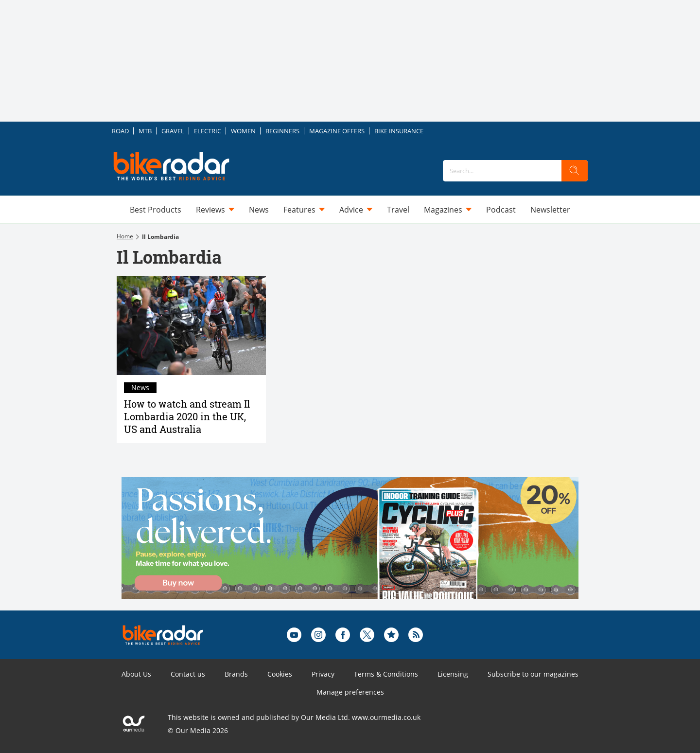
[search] (575, 171)
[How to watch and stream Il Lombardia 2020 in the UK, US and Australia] (191, 325)
